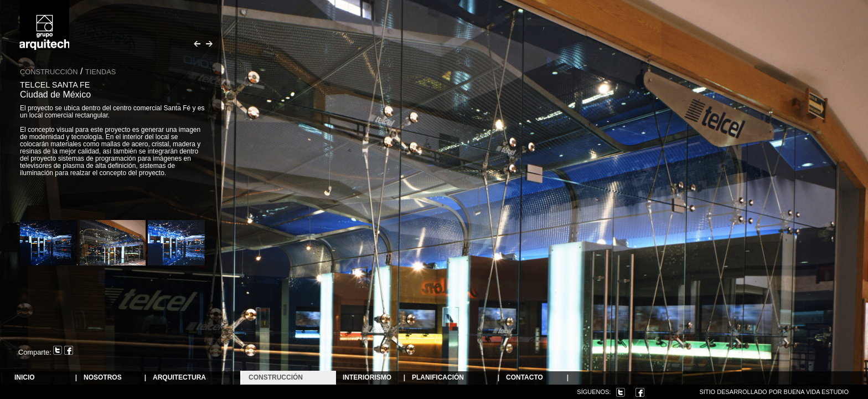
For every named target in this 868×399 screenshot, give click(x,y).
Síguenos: (594, 392)
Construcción (276, 378)
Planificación (438, 378)
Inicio (25, 378)
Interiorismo (367, 378)
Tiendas (100, 72)
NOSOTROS (103, 378)
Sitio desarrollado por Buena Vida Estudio (774, 392)
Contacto (525, 378)
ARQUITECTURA (179, 378)
